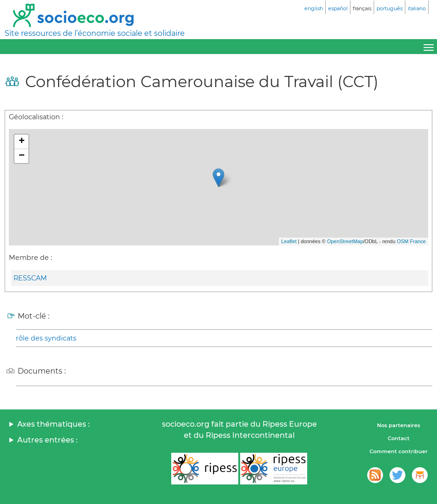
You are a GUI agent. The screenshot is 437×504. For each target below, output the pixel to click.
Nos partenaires (399, 425)
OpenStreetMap (345, 241)
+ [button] (22, 142)
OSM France (411, 241)
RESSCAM (30, 278)
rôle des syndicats (46, 338)
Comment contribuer (399, 451)
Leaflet (289, 241)
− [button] (22, 156)
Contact (399, 438)
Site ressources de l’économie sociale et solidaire (95, 33)
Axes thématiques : (54, 424)
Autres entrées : (47, 440)
